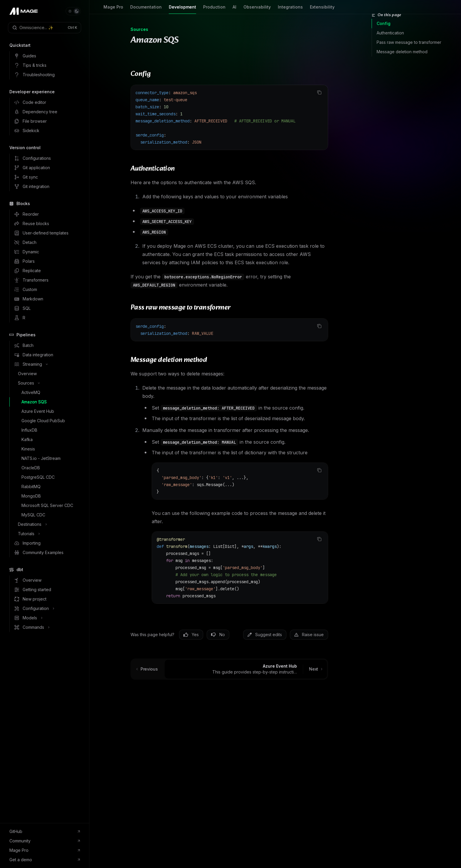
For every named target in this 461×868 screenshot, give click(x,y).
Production (214, 9)
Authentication (390, 33)
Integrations (290, 9)
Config (384, 23)
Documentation (146, 9)
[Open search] (45, 28)
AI (234, 9)
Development (182, 9)
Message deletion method (402, 52)
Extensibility (322, 9)
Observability (257, 9)
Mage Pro (113, 9)
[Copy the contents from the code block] (319, 92)
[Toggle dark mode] (73, 11)
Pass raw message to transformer (409, 42)
